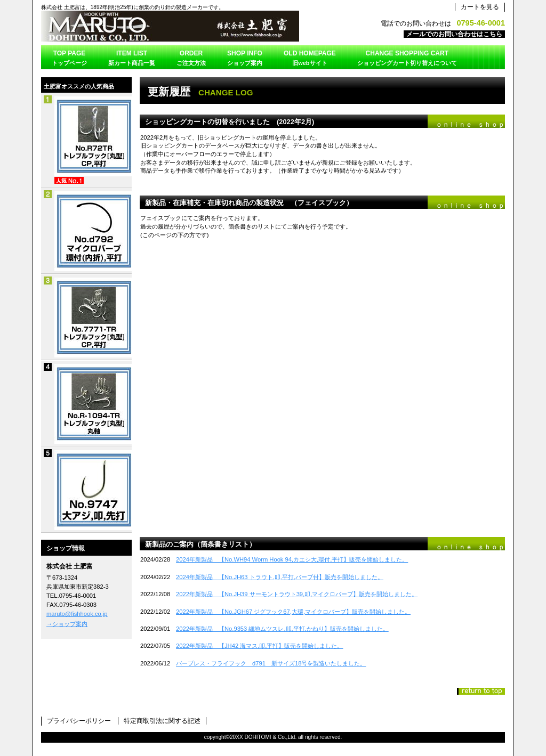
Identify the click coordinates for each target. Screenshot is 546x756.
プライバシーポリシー (79, 721)
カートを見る (480, 7)
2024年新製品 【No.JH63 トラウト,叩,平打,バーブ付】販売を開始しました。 (280, 577)
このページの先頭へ (481, 691)
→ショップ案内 (67, 624)
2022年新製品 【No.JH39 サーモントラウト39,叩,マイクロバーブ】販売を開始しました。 (297, 594)
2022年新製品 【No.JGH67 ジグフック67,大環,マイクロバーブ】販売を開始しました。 (293, 612)
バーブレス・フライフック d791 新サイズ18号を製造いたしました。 (271, 663)
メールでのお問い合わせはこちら (454, 34)
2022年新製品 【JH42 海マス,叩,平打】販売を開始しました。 (259, 646)
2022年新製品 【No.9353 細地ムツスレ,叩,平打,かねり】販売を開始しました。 (282, 629)
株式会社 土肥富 (174, 26)
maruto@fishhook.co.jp (77, 614)
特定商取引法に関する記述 (162, 721)
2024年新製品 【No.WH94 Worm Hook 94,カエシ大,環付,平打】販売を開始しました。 (292, 559)
